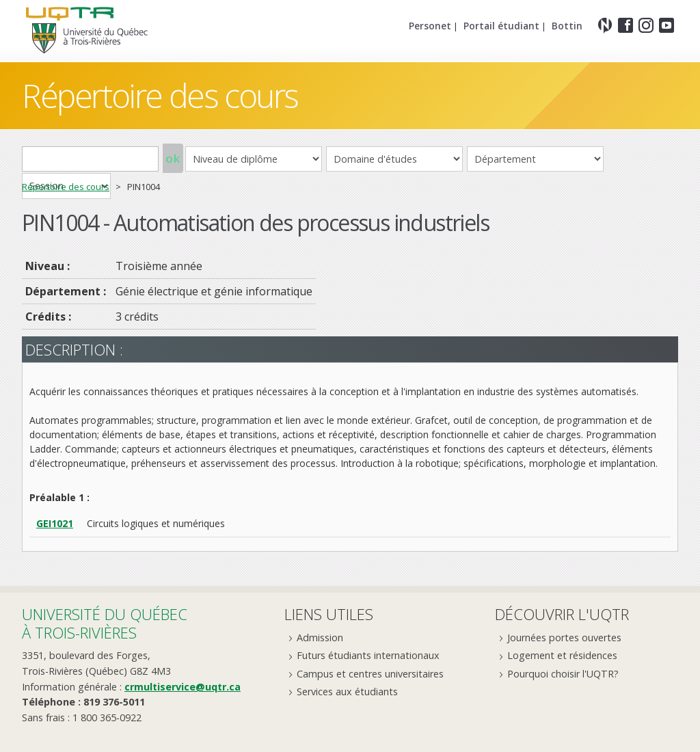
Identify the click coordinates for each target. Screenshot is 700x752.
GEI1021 (55, 523)
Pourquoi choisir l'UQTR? (563, 674)
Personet (430, 26)
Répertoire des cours (160, 95)
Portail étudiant (501, 26)
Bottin (567, 26)
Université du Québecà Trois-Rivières (105, 623)
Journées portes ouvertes (564, 637)
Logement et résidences (562, 655)
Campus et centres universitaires (370, 674)
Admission (320, 637)
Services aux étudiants (347, 691)
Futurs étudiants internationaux (368, 655)
